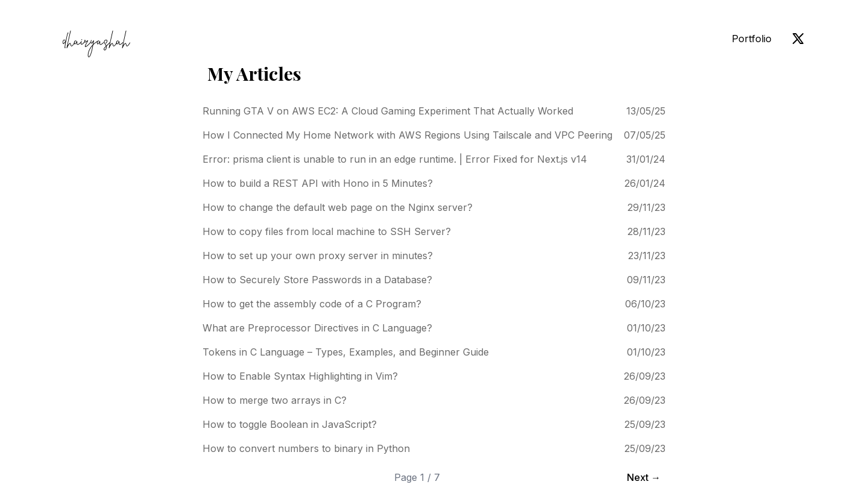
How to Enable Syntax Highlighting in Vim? (300, 376)
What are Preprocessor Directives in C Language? (317, 328)
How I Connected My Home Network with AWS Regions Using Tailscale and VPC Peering (407, 135)
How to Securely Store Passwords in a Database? (317, 280)
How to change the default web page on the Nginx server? (338, 207)
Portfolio (752, 39)
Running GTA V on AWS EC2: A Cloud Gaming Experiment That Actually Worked (388, 111)
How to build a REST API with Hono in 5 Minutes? (318, 183)
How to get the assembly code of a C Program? (312, 304)
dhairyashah (96, 43)
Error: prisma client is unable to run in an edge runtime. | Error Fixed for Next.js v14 (395, 159)
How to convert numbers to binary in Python (306, 448)
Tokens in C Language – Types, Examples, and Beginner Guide (346, 352)
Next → (644, 477)
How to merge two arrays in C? (275, 400)
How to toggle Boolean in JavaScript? (290, 424)
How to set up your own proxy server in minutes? (318, 256)
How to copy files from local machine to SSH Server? (327, 231)
